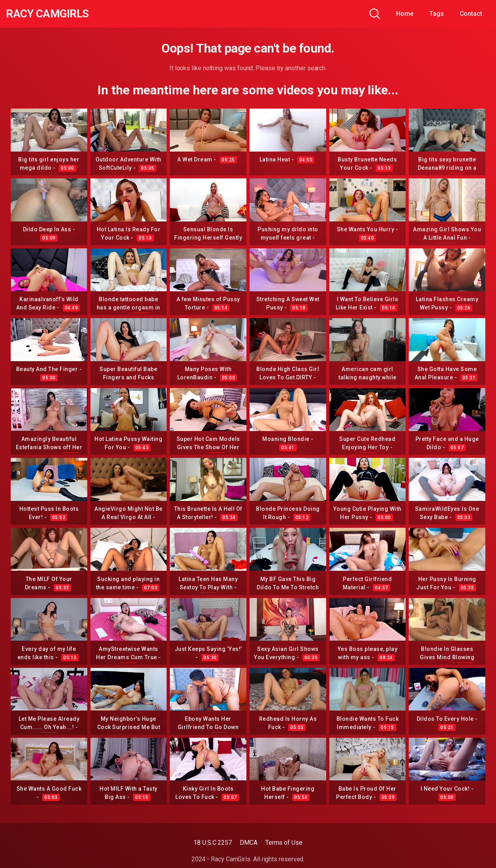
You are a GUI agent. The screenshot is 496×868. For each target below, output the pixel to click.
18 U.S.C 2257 (213, 843)
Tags (437, 14)
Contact (471, 14)
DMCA (249, 843)
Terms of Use (284, 843)
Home (405, 14)
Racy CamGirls (49, 14)
